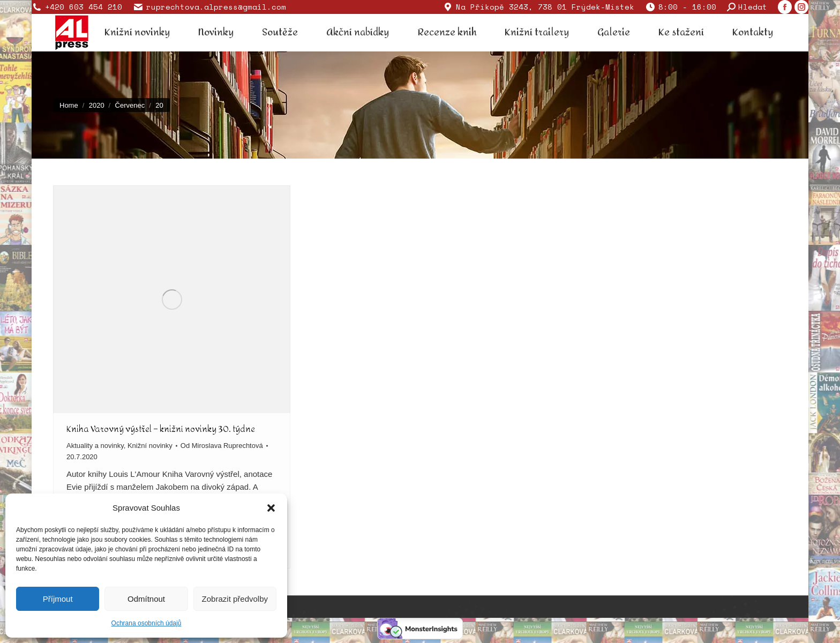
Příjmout (58, 599)
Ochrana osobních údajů (147, 623)
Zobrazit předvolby (235, 599)
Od (222, 446)
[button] (271, 508)
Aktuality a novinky (95, 446)
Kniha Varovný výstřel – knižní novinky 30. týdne (161, 429)
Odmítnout (146, 599)
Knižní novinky (150, 446)
